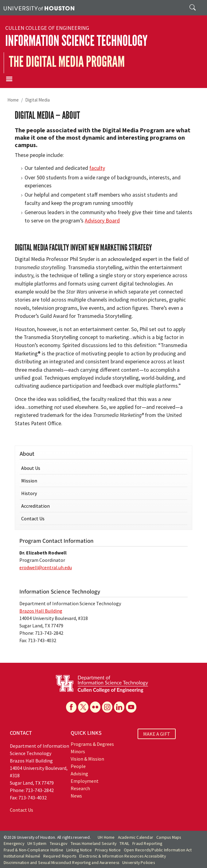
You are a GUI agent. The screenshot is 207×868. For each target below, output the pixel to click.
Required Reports (60, 856)
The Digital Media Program (67, 62)
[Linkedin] (119, 707)
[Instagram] (107, 707)
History (29, 493)
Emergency (14, 844)
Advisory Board (102, 221)
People (78, 766)
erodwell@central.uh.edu (46, 567)
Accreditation (35, 506)
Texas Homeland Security (94, 844)
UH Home (106, 837)
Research (80, 788)
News (76, 796)
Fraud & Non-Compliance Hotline (33, 850)
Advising (79, 774)
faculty (97, 168)
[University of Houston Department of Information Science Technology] (102, 683)
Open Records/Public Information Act (158, 850)
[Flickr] (95, 707)
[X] (83, 707)
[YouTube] (131, 707)
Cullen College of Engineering (47, 28)
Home (13, 100)
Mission (29, 481)
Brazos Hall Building (41, 611)
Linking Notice (79, 850)
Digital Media (37, 100)
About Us (31, 468)
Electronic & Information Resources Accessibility (123, 856)
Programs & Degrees (92, 744)
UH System (37, 844)
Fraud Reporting (147, 844)
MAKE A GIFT (157, 734)
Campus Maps (169, 837)
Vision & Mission (87, 759)
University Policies (139, 863)
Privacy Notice (108, 850)
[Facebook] (71, 707)
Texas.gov (59, 844)
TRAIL (124, 844)
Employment (85, 781)
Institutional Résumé (22, 856)
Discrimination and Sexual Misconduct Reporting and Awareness (61, 863)
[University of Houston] (39, 8)
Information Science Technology (76, 41)
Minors (78, 751)
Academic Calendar (136, 837)
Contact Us (33, 518)
